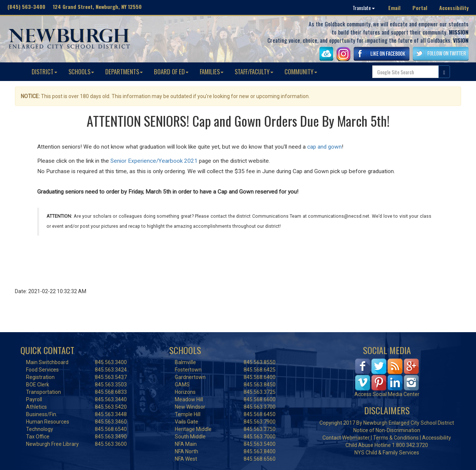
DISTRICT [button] (44, 72)
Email (394, 8)
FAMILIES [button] (212, 72)
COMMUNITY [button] (301, 72)
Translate (364, 8)
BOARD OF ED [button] (171, 72)
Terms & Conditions (396, 438)
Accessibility (454, 8)
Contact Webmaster (346, 438)
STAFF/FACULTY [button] (254, 72)
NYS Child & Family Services (387, 453)
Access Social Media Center (387, 394)
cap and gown (324, 147)
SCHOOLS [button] (81, 72)
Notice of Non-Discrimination (387, 430)
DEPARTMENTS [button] (124, 72)
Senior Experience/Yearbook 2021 (154, 161)
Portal (420, 8)
